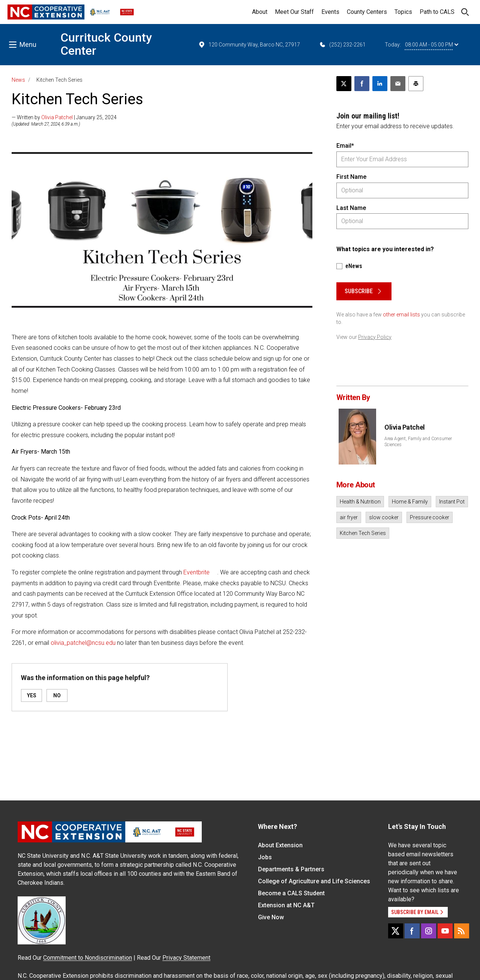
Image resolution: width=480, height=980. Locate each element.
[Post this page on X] (344, 84)
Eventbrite (196, 572)
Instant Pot (452, 502)
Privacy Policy (375, 337)
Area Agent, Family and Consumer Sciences (418, 442)
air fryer (349, 517)
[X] (396, 931)
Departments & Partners (291, 869)
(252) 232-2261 (342, 45)
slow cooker (384, 517)
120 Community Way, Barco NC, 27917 (249, 45)
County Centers (367, 12)
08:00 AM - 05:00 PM (432, 45)
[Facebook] (412, 931)
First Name (351, 177)
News (18, 80)
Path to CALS (437, 12)
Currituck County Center (106, 44)
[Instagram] (429, 931)
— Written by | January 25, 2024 (64, 117)
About (260, 12)
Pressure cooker (430, 517)
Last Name (351, 208)
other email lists (401, 315)
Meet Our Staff (294, 12)
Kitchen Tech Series (363, 533)
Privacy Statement (186, 958)
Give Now (271, 917)
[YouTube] (445, 931)
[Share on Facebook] (362, 84)
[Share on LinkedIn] (380, 84)
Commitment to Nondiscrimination (88, 958)
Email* (345, 146)
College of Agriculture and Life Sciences (314, 881)
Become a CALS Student (291, 893)
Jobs (265, 857)
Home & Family (410, 502)
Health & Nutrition (360, 502)
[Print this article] (416, 84)
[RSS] (462, 931)
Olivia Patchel (57, 117)
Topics (403, 12)
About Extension (280, 845)
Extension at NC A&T (286, 905)
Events (330, 12)
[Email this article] (398, 84)
